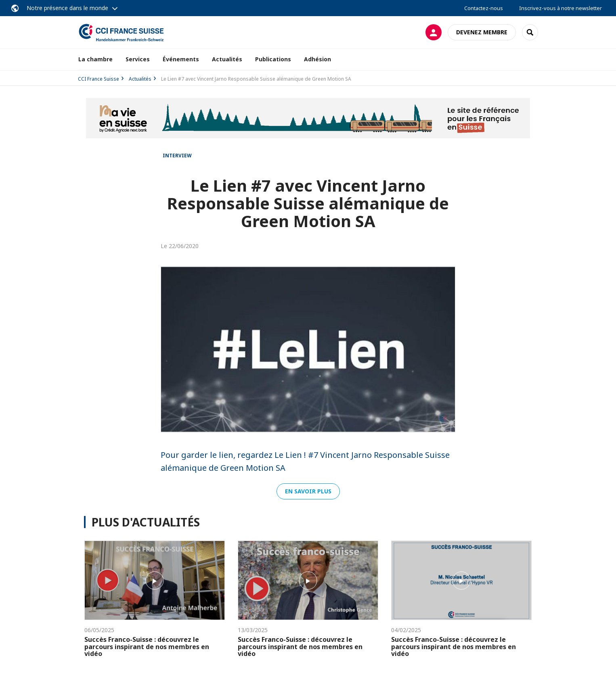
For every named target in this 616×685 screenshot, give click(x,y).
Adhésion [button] (317, 59)
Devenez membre (482, 32)
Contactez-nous (484, 8)
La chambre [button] (95, 59)
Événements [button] (181, 59)
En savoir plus (308, 491)
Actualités (227, 59)
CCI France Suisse (98, 79)
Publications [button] (273, 59)
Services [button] (138, 59)
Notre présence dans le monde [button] (67, 8)
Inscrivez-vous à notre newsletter (560, 8)
